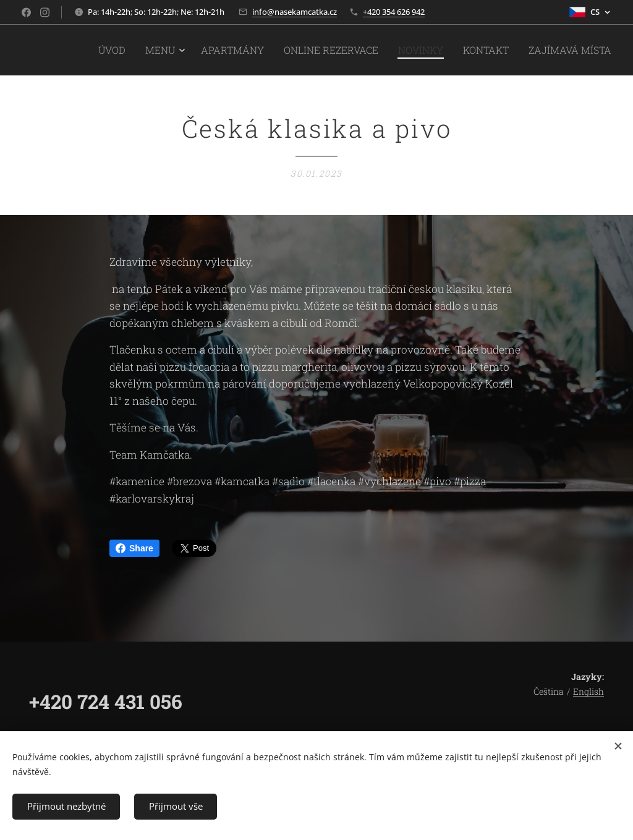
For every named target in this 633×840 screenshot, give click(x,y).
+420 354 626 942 (394, 12)
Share (134, 548)
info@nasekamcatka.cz (295, 12)
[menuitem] (161, 50)
